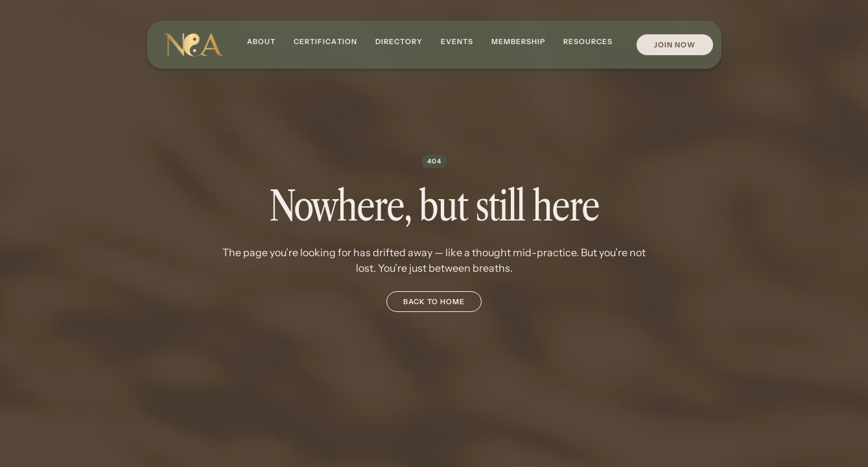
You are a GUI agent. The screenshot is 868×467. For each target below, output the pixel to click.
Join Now (675, 45)
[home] (193, 45)
